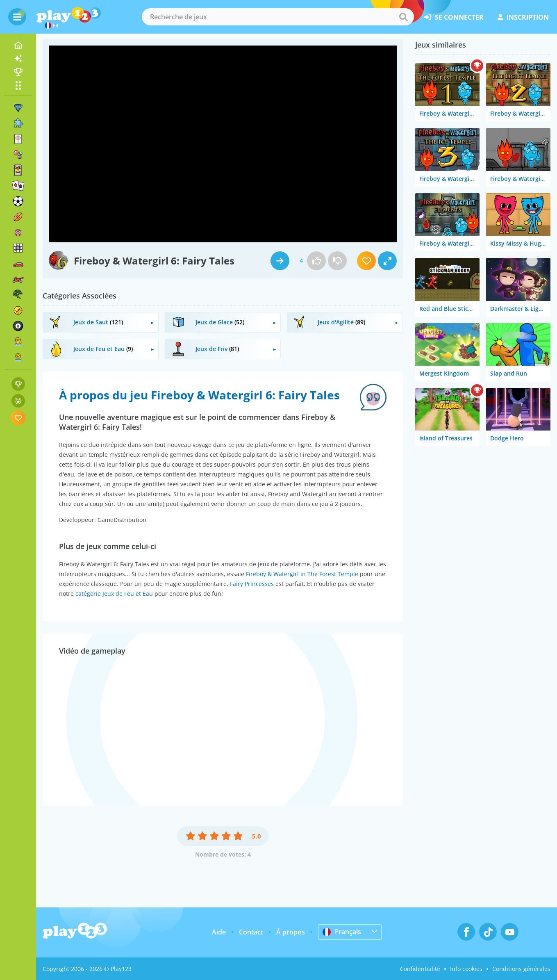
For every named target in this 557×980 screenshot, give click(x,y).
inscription (523, 17)
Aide (219, 932)
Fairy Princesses (252, 584)
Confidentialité (420, 969)
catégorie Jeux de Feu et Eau (114, 594)
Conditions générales (521, 969)
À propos (291, 932)
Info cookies (466, 969)
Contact (251, 932)
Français (342, 932)
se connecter (454, 17)
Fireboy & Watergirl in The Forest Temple (302, 574)
